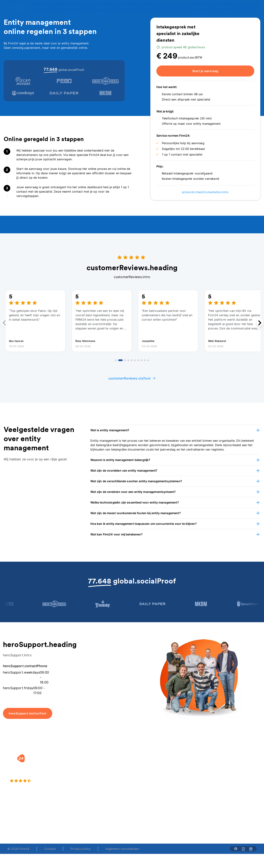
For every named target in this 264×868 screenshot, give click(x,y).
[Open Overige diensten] (72, 7)
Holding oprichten (104, 771)
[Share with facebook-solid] (236, 849)
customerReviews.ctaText (132, 378)
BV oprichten (101, 764)
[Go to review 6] (135, 360)
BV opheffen (100, 786)
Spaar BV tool (145, 778)
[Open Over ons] (152, 7)
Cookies (50, 849)
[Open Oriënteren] (128, 7)
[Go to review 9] (145, 360)
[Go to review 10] (148, 360)
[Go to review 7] (138, 360)
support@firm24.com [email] (151, 824)
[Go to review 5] (132, 360)
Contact (229, 786)
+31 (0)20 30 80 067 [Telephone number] (109, 824)
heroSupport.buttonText (28, 713)
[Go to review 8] (142, 360)
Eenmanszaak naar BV (107, 778)
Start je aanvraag (205, 71)
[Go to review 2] (120, 360)
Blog (226, 764)
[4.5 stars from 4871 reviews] (48, 781)
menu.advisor (199, 7)
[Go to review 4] (128, 360)
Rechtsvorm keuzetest (151, 764)
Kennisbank (231, 778)
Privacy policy (81, 849)
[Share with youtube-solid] (243, 849)
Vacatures (186, 771)
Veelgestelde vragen (238, 771)
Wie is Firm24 (189, 764)
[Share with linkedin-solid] (251, 849)
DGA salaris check (148, 771)
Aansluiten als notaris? (195, 778)
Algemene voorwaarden (122, 849)
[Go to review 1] (116, 360)
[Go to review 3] (125, 360)
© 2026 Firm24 (18, 849)
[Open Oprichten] (44, 7)
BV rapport (143, 786)
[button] (175, 430)
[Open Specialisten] (102, 7)
